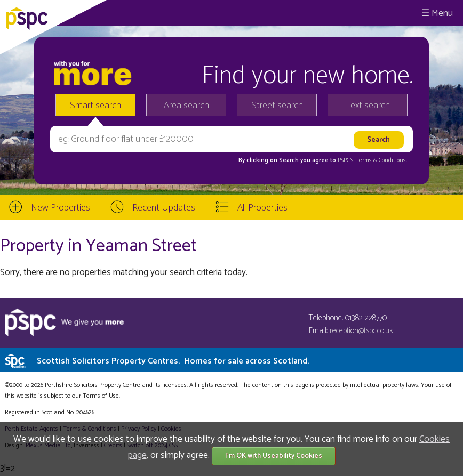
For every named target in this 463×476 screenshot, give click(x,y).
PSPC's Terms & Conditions (372, 160)
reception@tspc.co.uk (361, 331)
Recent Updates (164, 208)
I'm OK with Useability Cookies (274, 456)
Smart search (95, 106)
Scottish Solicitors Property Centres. (173, 361)
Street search (277, 106)
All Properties (262, 208)
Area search (186, 106)
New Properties (61, 208)
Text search (368, 106)
